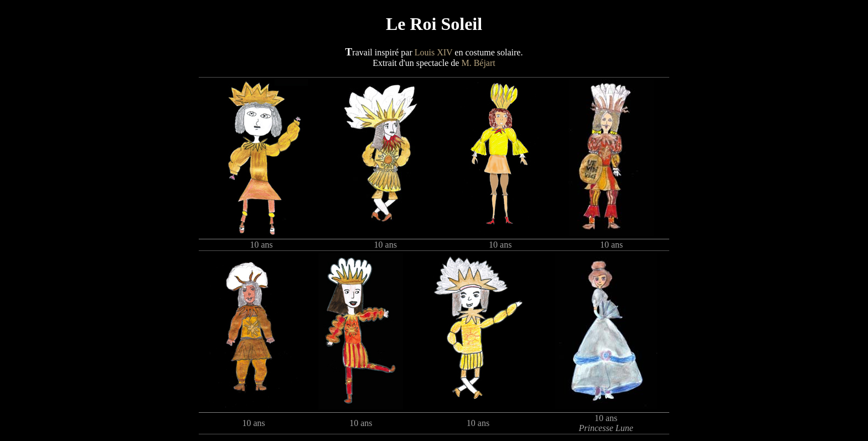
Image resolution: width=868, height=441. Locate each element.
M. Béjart (478, 63)
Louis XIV (434, 52)
